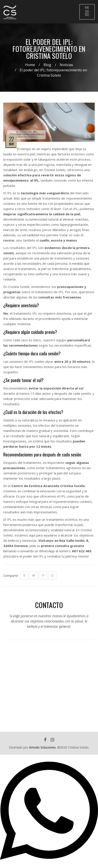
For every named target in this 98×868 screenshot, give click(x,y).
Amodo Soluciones (42, 747)
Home (30, 65)
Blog (47, 65)
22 (11, 139)
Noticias (66, 65)
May (11, 144)
